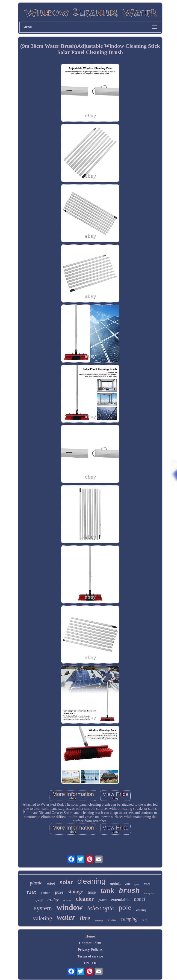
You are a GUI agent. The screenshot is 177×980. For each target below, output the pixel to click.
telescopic (101, 908)
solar (66, 882)
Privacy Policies (90, 950)
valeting (43, 918)
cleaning (91, 881)
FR (94, 963)
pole (125, 907)
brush (129, 891)
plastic (36, 883)
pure (59, 892)
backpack (149, 893)
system (43, 908)
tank (107, 891)
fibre (147, 884)
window (69, 907)
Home (90, 936)
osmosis (99, 921)
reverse (67, 900)
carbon (46, 893)
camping (129, 919)
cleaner (85, 899)
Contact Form (90, 943)
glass (137, 884)
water (66, 917)
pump (103, 900)
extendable (120, 900)
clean (112, 919)
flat (31, 892)
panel (140, 899)
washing (141, 910)
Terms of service (90, 956)
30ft (145, 920)
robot (51, 883)
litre (85, 918)
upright (115, 884)
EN (86, 963)
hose (92, 892)
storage (75, 892)
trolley (53, 899)
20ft (127, 884)
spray (39, 900)
